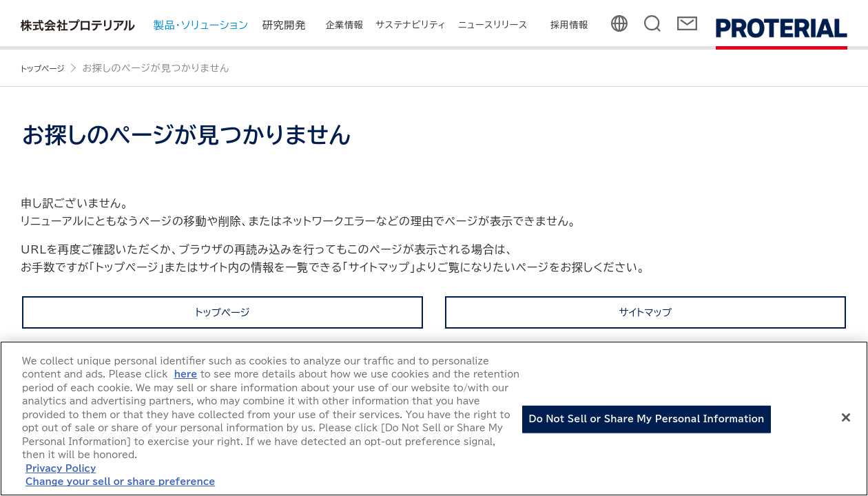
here (186, 374)
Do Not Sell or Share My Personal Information (647, 419)
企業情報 (344, 25)
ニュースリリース (493, 25)
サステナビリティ (411, 25)
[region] (434, 418)
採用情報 (569, 25)
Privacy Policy (61, 469)
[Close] (846, 417)
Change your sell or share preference (120, 482)
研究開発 (284, 25)
